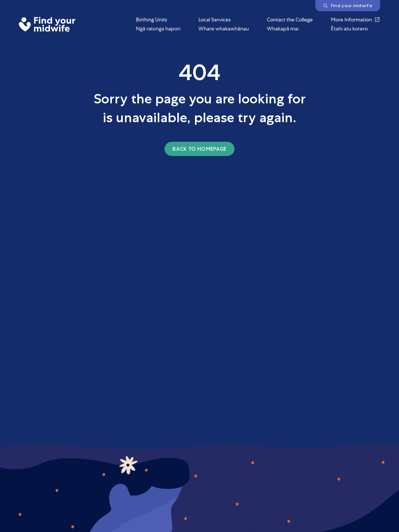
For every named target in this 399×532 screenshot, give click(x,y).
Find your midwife (348, 5)
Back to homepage (200, 149)
